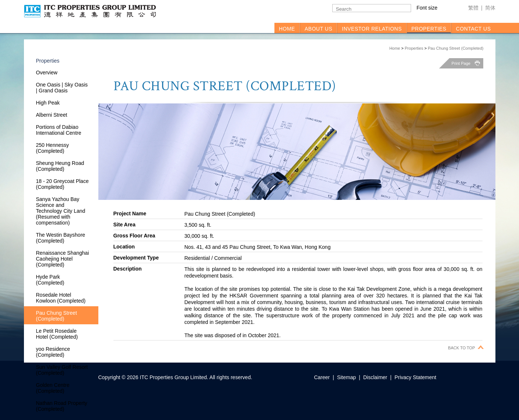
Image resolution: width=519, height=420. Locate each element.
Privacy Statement (415, 377)
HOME (287, 29)
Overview (47, 73)
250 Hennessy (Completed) (53, 148)
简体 (490, 8)
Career (322, 377)
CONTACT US (474, 29)
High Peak (48, 103)
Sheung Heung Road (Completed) (60, 166)
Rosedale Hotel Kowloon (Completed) (61, 298)
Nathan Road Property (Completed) (62, 406)
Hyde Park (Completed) (50, 280)
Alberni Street (52, 115)
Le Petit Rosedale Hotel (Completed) (57, 334)
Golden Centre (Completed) (53, 388)
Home (395, 48)
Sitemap (346, 377)
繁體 (473, 8)
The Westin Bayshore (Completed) (61, 238)
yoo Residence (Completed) (53, 352)
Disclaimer (375, 377)
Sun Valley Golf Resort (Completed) (62, 370)
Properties (414, 48)
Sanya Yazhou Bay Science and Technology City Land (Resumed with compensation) (61, 211)
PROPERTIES (429, 29)
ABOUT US (318, 29)
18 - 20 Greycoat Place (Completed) (62, 184)
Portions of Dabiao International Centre (59, 130)
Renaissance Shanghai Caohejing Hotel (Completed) (63, 259)
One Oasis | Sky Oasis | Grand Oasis (62, 88)
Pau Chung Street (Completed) (455, 48)
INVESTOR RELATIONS (372, 29)
